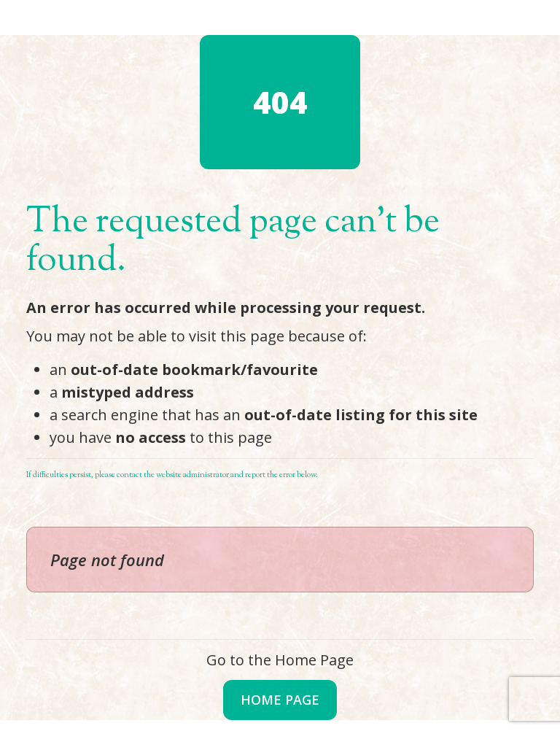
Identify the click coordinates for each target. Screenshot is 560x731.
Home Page (280, 700)
